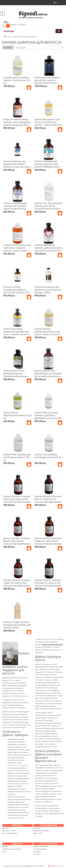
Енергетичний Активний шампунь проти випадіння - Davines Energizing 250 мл (17, 122)
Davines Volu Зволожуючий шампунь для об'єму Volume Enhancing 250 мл (48, 206)
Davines (11, 680)
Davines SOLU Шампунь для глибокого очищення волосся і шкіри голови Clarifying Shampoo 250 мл (17, 249)
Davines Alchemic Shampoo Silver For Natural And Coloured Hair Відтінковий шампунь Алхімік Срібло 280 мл (48, 502)
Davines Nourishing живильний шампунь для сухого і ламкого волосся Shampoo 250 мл (16, 333)
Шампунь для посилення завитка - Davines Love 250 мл (17, 80)
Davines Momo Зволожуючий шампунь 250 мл (17, 415)
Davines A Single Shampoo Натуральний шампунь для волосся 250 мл (17, 625)
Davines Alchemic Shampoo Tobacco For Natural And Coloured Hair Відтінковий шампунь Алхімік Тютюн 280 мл (17, 502)
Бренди (5, 846)
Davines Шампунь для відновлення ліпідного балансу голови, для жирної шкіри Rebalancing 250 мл (17, 165)
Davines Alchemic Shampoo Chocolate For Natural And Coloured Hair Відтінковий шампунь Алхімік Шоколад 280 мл (48, 586)
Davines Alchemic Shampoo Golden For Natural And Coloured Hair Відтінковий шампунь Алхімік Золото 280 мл (48, 544)
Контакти (37, 828)
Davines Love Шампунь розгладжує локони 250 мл (48, 456)
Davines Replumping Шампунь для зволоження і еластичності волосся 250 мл (48, 249)
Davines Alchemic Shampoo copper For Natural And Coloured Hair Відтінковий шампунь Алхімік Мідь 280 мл (17, 586)
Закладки (37, 852)
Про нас (5, 828)
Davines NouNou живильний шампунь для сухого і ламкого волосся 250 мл (47, 333)
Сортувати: (8, 47)
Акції (4, 852)
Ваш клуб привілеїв (10, 833)
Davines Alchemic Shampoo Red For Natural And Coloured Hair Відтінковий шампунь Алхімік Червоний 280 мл (17, 544)
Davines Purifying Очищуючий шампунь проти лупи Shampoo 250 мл (16, 291)
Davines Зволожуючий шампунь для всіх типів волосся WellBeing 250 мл (47, 164)
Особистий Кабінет (41, 846)
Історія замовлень (40, 849)
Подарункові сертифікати (12, 849)
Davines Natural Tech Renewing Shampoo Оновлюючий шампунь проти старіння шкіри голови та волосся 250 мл (16, 376)
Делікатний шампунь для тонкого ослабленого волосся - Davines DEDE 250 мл (48, 124)
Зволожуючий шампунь (17, 765)
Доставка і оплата (9, 831)
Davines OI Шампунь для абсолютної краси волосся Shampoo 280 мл (48, 290)
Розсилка (37, 854)
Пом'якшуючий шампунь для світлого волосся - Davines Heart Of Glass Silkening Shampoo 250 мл (47, 82)
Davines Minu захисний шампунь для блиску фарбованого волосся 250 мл (48, 417)
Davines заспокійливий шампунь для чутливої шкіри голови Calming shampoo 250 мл (15, 207)
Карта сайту (38, 833)
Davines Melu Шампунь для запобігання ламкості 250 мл (17, 457)
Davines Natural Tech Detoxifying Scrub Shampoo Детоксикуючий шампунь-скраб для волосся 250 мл (48, 375)
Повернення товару (41, 831)
